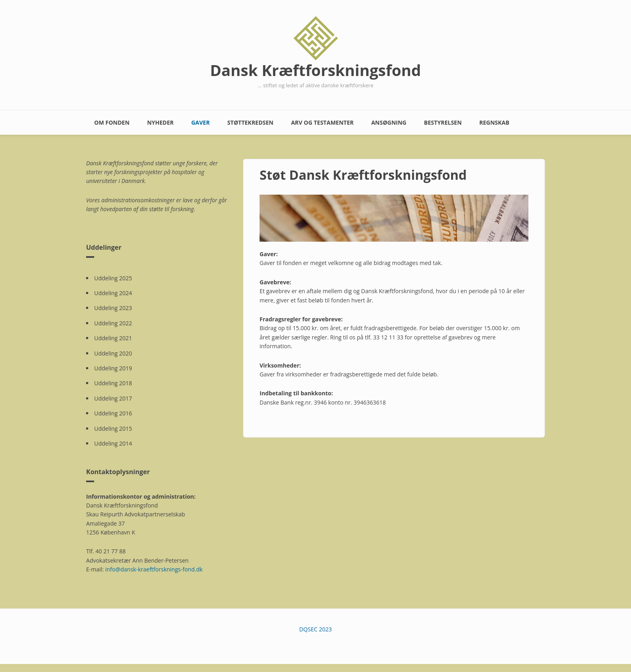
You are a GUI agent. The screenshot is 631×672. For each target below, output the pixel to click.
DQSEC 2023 (316, 629)
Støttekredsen (251, 122)
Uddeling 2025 (113, 278)
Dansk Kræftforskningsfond (315, 70)
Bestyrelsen (443, 122)
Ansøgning (389, 122)
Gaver (200, 122)
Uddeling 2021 (113, 338)
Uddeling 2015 (113, 428)
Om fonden (112, 122)
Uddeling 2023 (113, 308)
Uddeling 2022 (113, 323)
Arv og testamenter (322, 122)
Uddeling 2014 (113, 443)
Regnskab (494, 122)
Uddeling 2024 (113, 293)
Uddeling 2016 (113, 413)
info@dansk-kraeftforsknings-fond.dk (154, 569)
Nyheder (160, 122)
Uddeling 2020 (113, 353)
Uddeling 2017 (113, 398)
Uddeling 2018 (113, 383)
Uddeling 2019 (113, 368)
